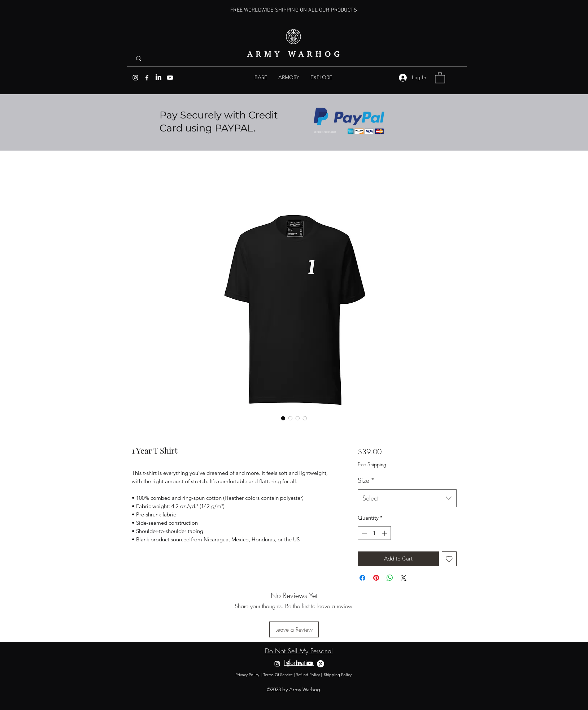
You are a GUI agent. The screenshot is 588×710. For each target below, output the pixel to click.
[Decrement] (364, 533)
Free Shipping (372, 464)
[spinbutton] (374, 533)
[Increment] (385, 533)
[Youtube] (170, 78)
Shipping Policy (338, 675)
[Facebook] (147, 78)
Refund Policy (308, 675)
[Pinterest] (321, 664)
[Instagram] (135, 78)
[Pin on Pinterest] (376, 578)
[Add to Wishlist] (449, 559)
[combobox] (407, 498)
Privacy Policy (247, 675)
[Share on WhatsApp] (390, 578)
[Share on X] (404, 578)
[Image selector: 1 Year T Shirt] (283, 418)
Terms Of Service (278, 675)
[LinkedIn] (158, 78)
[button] (321, 77)
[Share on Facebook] (362, 578)
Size (366, 480)
